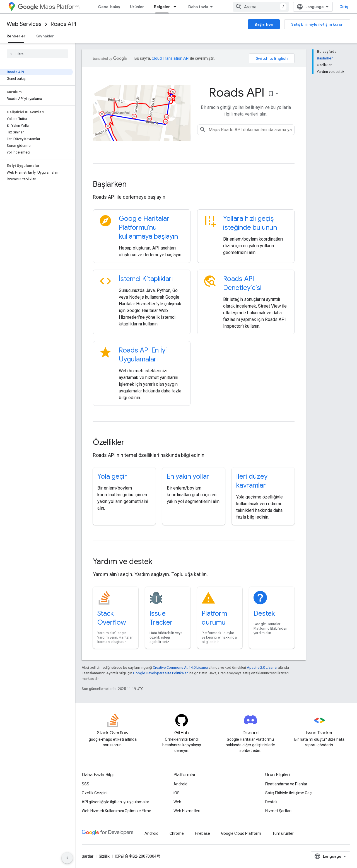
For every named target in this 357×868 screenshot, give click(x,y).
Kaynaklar (45, 36)
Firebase (202, 833)
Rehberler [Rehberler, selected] (16, 36)
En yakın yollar (188, 476)
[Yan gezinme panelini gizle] (67, 858)
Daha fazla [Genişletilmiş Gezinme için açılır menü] (198, 7)
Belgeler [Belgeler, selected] (162, 7)
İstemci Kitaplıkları (146, 279)
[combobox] (261, 7)
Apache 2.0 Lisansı (262, 667)
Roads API (63, 24)
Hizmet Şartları (278, 811)
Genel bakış (109, 7)
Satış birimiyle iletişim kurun (317, 24)
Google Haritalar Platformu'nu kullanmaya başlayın (148, 227)
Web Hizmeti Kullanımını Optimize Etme (116, 811)
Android (180, 784)
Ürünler (137, 7)
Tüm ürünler (283, 833)
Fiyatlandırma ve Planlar (286, 784)
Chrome (177, 833)
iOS (177, 793)
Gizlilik (104, 856)
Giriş (344, 7)
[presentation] (194, 184)
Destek (264, 613)
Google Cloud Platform (241, 833)
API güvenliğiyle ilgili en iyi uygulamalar (115, 802)
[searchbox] (38, 54)
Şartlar (88, 856)
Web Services (24, 24)
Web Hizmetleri (187, 811)
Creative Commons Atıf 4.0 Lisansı (180, 667)
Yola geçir (112, 476)
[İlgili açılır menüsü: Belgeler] (177, 7)
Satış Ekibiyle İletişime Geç (288, 793)
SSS (85, 784)
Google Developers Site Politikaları (161, 673)
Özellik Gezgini (95, 793)
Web (177, 802)
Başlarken (264, 24)
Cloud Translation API (171, 58)
